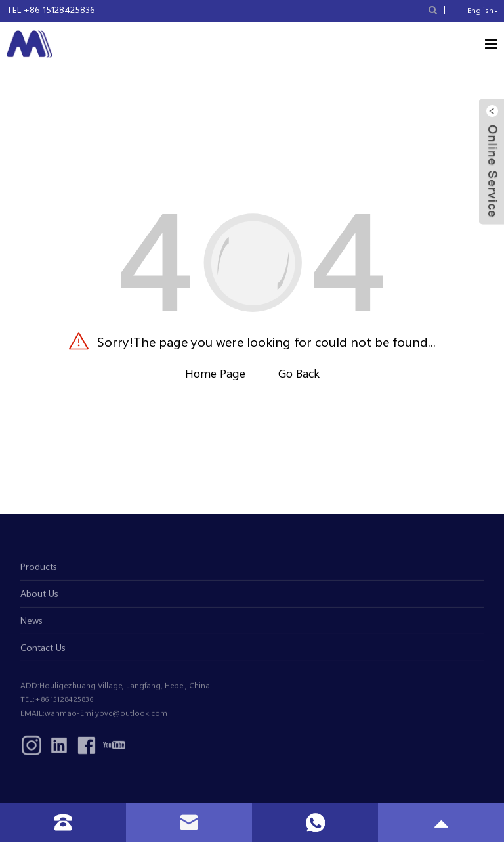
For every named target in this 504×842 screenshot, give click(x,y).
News (31, 624)
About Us (39, 597)
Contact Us (43, 651)
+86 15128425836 (59, 10)
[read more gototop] (441, 823)
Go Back (299, 373)
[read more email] (189, 823)
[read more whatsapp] (315, 823)
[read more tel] (63, 822)
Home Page (215, 373)
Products (39, 570)
